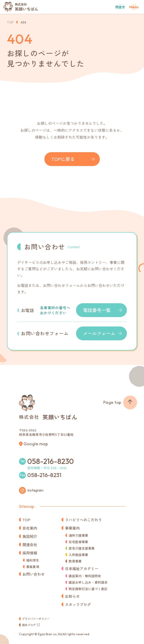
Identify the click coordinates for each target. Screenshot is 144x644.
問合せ (120, 7)
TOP (10, 22)
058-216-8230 (51, 461)
